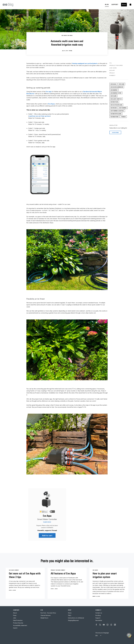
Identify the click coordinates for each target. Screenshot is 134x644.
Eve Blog (98, 615)
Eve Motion (114, 102)
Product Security (18, 623)
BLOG (107, 5)
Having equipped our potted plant (84, 63)
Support (98, 618)
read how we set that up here (39, 116)
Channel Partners (46, 615)
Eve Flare (113, 96)
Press (15, 615)
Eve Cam (122, 84)
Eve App (112, 70)
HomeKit (112, 75)
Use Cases (113, 68)
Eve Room (114, 108)
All (111, 63)
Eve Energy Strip (116, 93)
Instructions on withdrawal (76, 618)
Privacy (112, 73)
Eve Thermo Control (117, 111)
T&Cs (70, 615)
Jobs (15, 618)
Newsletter (99, 620)
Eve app (49, 91)
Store (124, 5)
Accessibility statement (20, 625)
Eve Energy (114, 90)
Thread (123, 117)
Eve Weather (114, 117)
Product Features (116, 65)
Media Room (44, 618)
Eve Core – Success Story (48, 613)
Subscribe (115, 132)
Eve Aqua (51, 104)
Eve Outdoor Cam (116, 105)
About (15, 613)
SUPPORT (115, 5)
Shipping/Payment (73, 620)
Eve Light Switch (116, 99)
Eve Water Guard (116, 114)
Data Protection (18, 620)
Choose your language (102, 633)
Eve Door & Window (117, 87)
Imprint (15, 628)
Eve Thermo (123, 108)
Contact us (99, 613)
